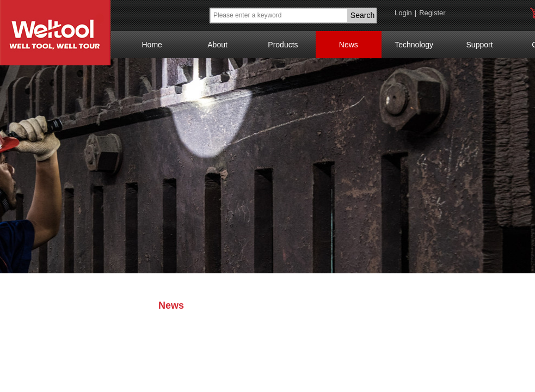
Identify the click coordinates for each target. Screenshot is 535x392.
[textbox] (279, 16)
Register (432, 13)
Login (403, 13)
